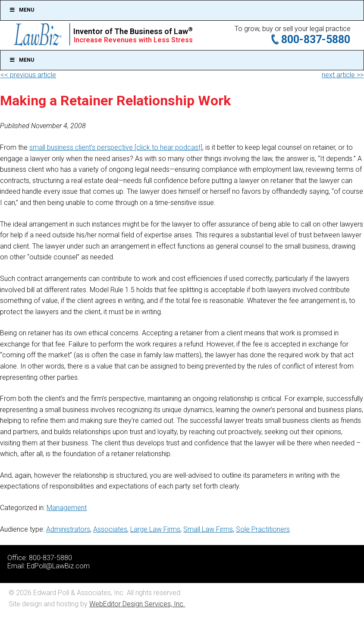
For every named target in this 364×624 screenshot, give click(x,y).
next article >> (343, 75)
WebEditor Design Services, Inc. (137, 604)
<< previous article (28, 75)
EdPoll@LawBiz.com (58, 566)
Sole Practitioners (263, 529)
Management (67, 508)
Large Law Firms (155, 529)
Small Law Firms (208, 529)
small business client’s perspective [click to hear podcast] (116, 147)
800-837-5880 (316, 39)
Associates (110, 529)
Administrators (68, 529)
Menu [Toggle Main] (22, 60)
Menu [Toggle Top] (22, 10)
